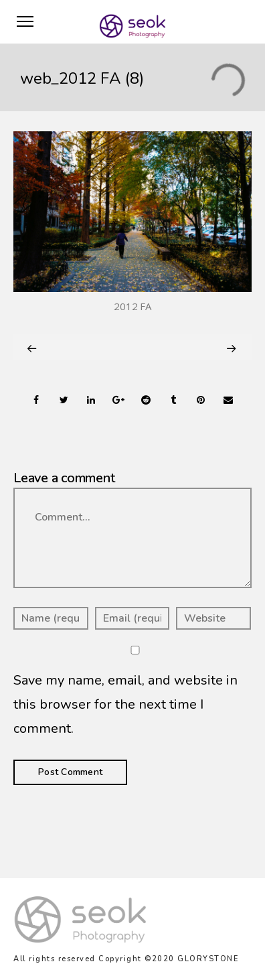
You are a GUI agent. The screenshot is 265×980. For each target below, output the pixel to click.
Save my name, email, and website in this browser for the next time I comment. (125, 704)
